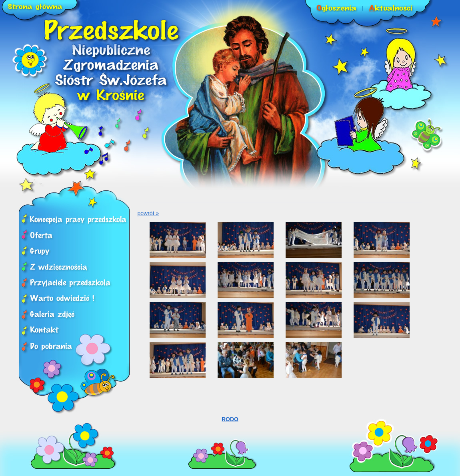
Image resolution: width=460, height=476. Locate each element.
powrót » (148, 213)
